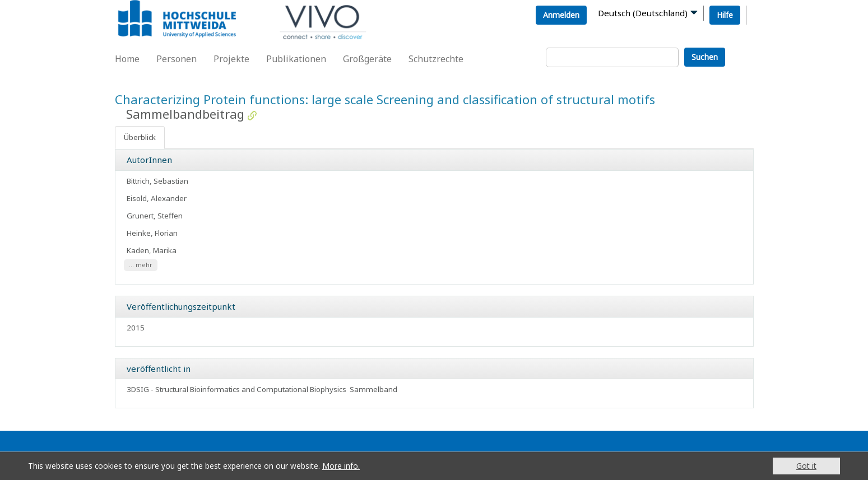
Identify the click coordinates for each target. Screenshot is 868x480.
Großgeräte (367, 59)
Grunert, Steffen (155, 216)
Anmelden (561, 15)
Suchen (705, 57)
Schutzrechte (436, 59)
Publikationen (296, 59)
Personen (177, 59)
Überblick (140, 137)
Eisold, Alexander (157, 198)
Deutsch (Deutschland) (643, 13)
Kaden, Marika (152, 250)
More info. (341, 466)
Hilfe (725, 15)
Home (127, 59)
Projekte (231, 59)
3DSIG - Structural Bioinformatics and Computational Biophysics (236, 389)
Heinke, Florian (152, 233)
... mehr (141, 265)
